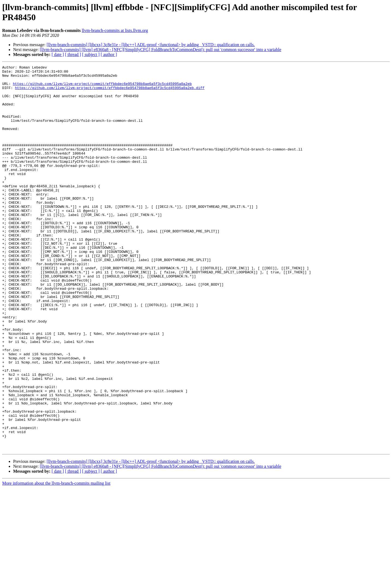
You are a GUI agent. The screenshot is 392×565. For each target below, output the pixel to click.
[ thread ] (73, 54)
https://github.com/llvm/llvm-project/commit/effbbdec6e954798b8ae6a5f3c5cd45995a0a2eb (102, 88)
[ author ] (109, 54)
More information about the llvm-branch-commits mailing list (56, 560)
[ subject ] (91, 54)
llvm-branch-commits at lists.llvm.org (115, 30)
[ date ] (58, 54)
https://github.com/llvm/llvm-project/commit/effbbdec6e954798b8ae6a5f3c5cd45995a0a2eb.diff (110, 93)
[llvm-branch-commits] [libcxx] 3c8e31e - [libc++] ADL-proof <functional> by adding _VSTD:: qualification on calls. (151, 45)
